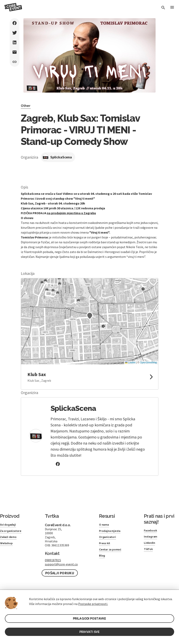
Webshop (8, 546)
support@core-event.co (61, 564)
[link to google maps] (90, 377)
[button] (90, 316)
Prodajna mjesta (112, 532)
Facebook (152, 531)
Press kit (106, 546)
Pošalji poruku (60, 573)
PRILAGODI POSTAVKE (90, 617)
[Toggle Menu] (172, 8)
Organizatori (109, 539)
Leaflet (130, 363)
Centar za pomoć (113, 554)
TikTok (149, 552)
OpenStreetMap (149, 363)
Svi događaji (10, 525)
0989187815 (53, 560)
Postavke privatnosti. (93, 602)
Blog (103, 561)
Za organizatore (13, 532)
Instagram (152, 538)
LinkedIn (151, 545)
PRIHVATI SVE (89, 631)
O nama (105, 525)
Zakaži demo (10, 539)
